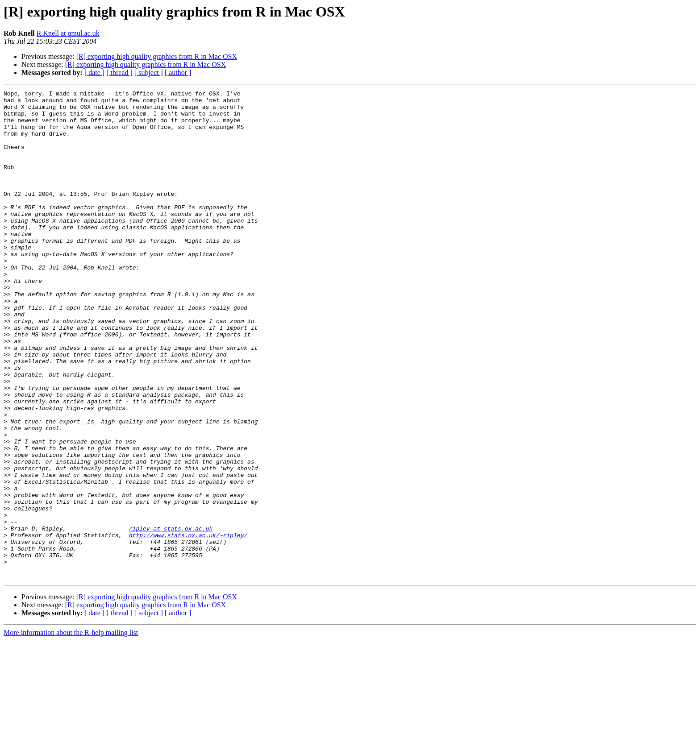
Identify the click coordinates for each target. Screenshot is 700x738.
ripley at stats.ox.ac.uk (171, 617)
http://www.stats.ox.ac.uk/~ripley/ (188, 625)
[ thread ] (119, 73)
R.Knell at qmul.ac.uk (68, 33)
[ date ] (94, 73)
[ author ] (178, 73)
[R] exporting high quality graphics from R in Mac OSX (157, 56)
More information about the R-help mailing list (71, 730)
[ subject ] (149, 73)
